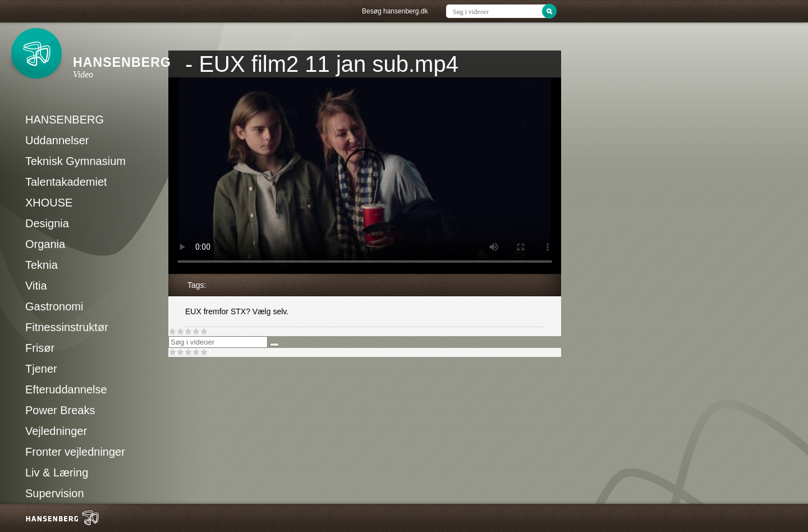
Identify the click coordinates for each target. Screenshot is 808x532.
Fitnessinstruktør (67, 327)
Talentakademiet (66, 182)
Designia (47, 223)
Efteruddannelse (66, 389)
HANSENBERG (65, 120)
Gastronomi (54, 306)
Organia (45, 244)
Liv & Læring (57, 473)
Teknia (42, 265)
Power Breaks (60, 410)
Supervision (55, 493)
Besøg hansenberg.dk (395, 11)
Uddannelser (57, 140)
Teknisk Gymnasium (75, 161)
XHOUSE (49, 203)
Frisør (40, 348)
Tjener (41, 369)
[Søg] (274, 345)
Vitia (36, 286)
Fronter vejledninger (75, 452)
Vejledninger (56, 431)
